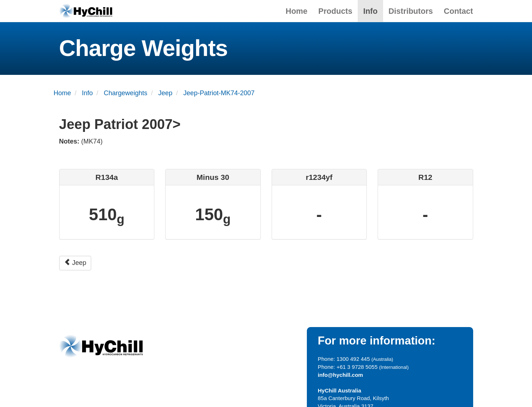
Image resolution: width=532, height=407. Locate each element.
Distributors (411, 11)
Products (336, 11)
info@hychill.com (340, 375)
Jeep (75, 263)
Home (297, 11)
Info (370, 11)
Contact (458, 11)
